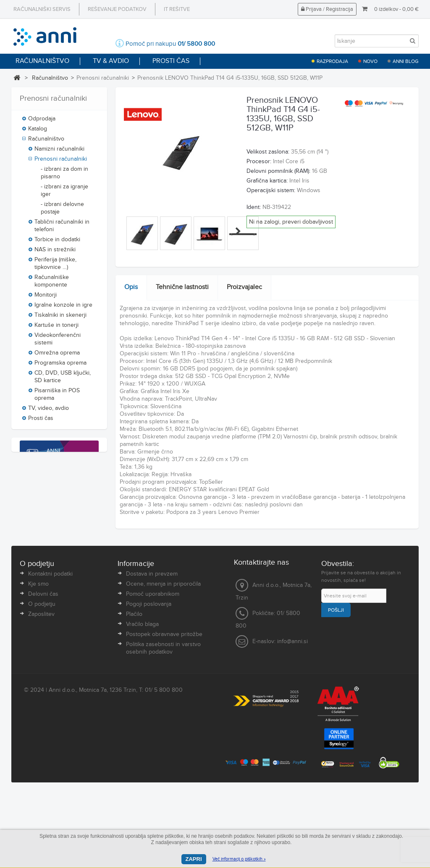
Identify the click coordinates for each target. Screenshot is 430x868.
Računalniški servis (42, 9)
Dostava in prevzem (152, 651)
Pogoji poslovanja (149, 681)
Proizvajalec (244, 287)
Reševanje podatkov (117, 9)
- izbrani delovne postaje (62, 211)
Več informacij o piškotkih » (239, 859)
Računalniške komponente (52, 284)
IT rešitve (177, 9)
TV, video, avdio (49, 411)
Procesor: (259, 162)
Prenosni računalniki (61, 162)
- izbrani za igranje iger (64, 193)
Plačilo (134, 691)
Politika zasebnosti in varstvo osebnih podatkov (163, 725)
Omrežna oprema (57, 356)
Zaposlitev (41, 691)
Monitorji (46, 298)
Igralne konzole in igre (63, 308)
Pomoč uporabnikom (153, 671)
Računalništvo (50, 78)
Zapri (194, 859)
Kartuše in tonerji (56, 328)
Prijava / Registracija (327, 9)
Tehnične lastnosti (182, 287)
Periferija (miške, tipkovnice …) (55, 266)
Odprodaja (42, 122)
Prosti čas (41, 421)
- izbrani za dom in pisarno (64, 176)
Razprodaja (332, 61)
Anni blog (406, 61)
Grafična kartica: (267, 181)
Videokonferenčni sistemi (58, 342)
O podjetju (42, 681)
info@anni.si (292, 718)
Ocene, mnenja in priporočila (163, 661)
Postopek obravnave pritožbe (164, 711)
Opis (131, 287)
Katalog (38, 132)
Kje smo (38, 661)
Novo (370, 61)
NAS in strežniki (55, 253)
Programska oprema (60, 366)
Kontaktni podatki (50, 651)
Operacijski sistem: (271, 190)
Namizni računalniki (59, 152)
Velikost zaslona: (268, 152)
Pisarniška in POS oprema (57, 397)
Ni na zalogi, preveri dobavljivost (291, 222)
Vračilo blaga (142, 701)
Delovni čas (43, 671)
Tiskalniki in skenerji (60, 318)
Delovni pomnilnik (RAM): (278, 171)
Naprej (238, 231)
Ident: (254, 207)
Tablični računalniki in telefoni (62, 229)
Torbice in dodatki (57, 242)
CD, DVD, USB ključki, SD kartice (63, 380)
